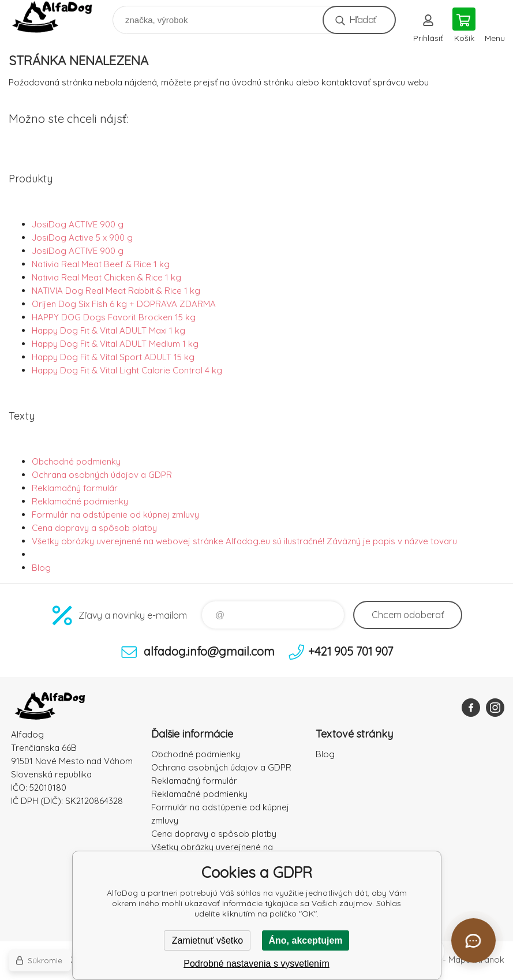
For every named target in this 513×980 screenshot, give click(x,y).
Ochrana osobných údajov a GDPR (102, 475)
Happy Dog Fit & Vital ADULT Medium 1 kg (115, 344)
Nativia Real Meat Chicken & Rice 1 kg (106, 277)
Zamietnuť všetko (207, 940)
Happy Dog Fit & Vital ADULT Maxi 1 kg (108, 330)
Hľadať (363, 20)
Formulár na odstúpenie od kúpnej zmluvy (115, 515)
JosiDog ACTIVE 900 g (78, 224)
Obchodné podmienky (76, 461)
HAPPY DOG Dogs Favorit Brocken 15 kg (114, 317)
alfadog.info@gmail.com (209, 651)
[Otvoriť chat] (473, 940)
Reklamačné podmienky (80, 501)
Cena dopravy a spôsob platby (94, 528)
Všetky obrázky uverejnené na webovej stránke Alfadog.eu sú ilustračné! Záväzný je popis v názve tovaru (244, 541)
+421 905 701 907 (351, 651)
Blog (41, 568)
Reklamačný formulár (75, 488)
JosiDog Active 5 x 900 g (82, 237)
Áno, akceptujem (305, 940)
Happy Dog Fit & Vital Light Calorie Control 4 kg (127, 370)
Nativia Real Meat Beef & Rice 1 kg (101, 264)
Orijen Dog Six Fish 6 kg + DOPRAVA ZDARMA (124, 304)
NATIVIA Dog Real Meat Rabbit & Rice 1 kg (116, 291)
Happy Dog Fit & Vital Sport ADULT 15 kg (113, 357)
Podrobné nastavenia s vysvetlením (256, 964)
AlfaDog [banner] (60, 17)
